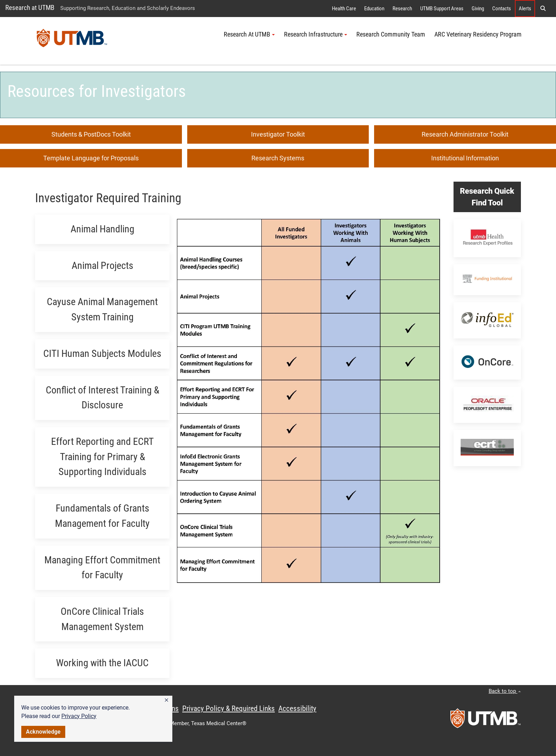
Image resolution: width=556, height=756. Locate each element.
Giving (478, 9)
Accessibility (297, 708)
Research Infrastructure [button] (316, 34)
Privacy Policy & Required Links (229, 708)
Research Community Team (391, 34)
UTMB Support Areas (442, 9)
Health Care (344, 9)
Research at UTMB (30, 8)
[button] (166, 700)
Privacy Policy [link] (79, 716)
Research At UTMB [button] (249, 34)
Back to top (505, 691)
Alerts (525, 9)
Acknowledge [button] (43, 732)
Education (374, 9)
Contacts (502, 9)
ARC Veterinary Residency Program (478, 34)
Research (402, 9)
